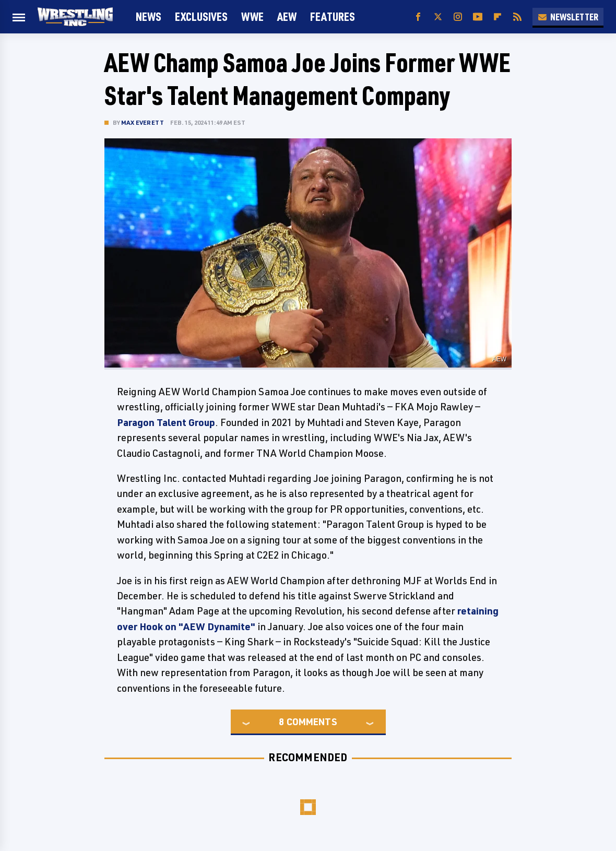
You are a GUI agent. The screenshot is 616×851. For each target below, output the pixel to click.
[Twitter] (438, 17)
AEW (287, 16)
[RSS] (517, 17)
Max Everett (143, 122)
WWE (252, 16)
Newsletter (568, 17)
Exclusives (201, 16)
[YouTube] (478, 17)
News (149, 16)
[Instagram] (458, 17)
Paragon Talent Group (166, 422)
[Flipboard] (497, 17)
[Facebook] (418, 17)
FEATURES (333, 16)
